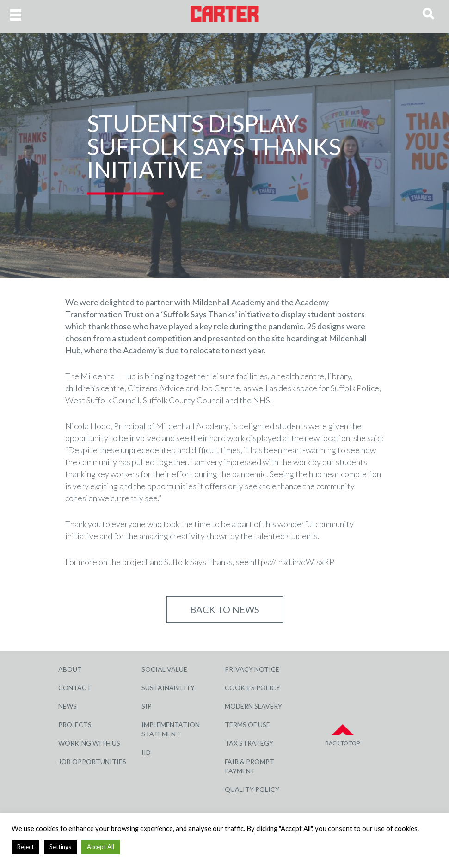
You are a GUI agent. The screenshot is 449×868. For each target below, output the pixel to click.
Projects (75, 725)
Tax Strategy (249, 743)
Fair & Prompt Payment (249, 766)
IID (146, 752)
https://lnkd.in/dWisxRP (292, 562)
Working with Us (89, 743)
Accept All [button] (101, 847)
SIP (147, 706)
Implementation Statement (171, 729)
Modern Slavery (253, 706)
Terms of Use (247, 725)
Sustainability (168, 688)
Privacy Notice (252, 669)
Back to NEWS (225, 609)
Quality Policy (252, 789)
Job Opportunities (92, 762)
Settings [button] (60, 847)
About (70, 669)
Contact (75, 688)
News (68, 706)
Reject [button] (25, 847)
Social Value (164, 669)
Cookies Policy (252, 688)
